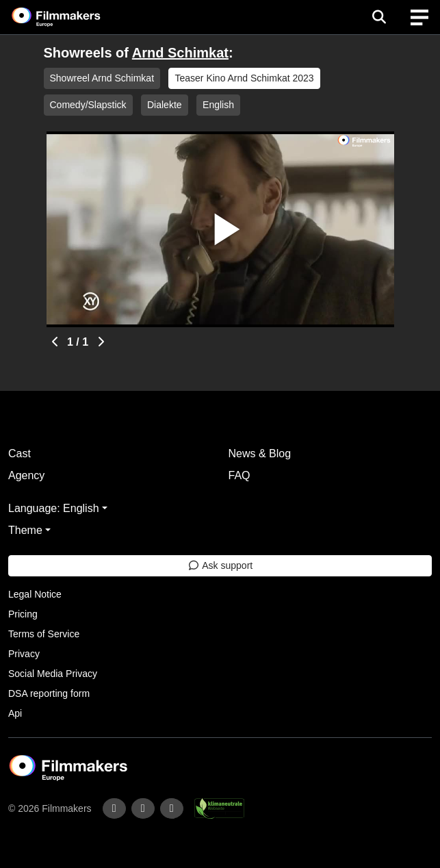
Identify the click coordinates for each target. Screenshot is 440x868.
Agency (26, 475)
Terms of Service (44, 634)
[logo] (73, 17)
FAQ (240, 475)
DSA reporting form (49, 693)
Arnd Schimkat (180, 53)
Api (15, 713)
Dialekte (165, 105)
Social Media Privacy (53, 674)
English (218, 105)
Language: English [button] (54, 508)
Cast (20, 454)
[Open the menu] (379, 17)
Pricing (23, 614)
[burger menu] (419, 17)
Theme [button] (25, 530)
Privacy (24, 654)
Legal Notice (35, 594)
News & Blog (260, 454)
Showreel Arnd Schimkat (102, 78)
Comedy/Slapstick (88, 105)
